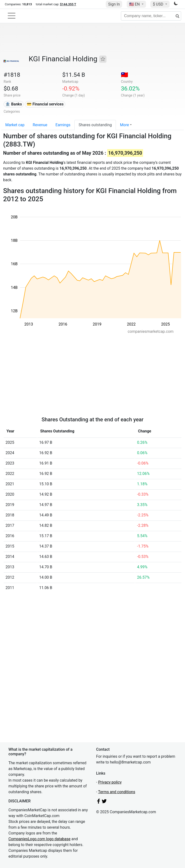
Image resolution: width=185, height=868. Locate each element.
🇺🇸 (135, 4)
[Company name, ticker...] (151, 16)
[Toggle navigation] (12, 16)
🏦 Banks (13, 104)
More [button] (124, 125)
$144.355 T (68, 4)
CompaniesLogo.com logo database (39, 839)
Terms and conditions (117, 792)
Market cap (15, 125)
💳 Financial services (45, 104)
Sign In (114, 4)
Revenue (40, 125)
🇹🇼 (125, 75)
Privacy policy (110, 782)
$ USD (158, 4)
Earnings (63, 125)
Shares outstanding (95, 125)
